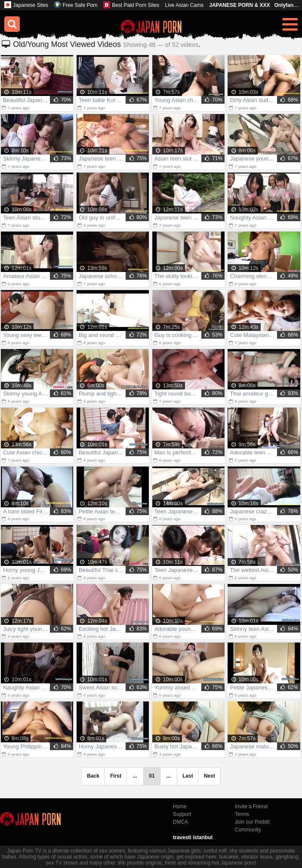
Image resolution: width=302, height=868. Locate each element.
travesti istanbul (193, 837)
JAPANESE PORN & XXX (239, 5)
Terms (242, 814)
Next (210, 776)
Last (188, 776)
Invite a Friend (251, 806)
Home (180, 806)
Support (182, 814)
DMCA (180, 822)
